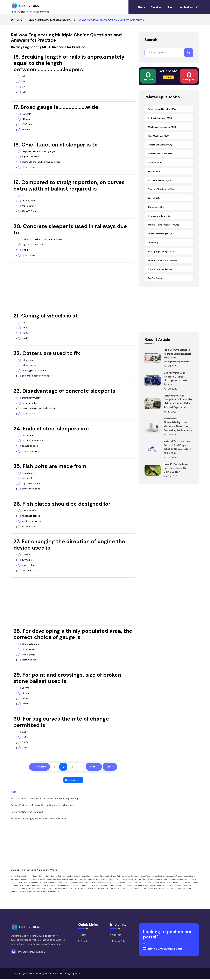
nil (23, 195)
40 (23, 76)
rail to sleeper (29, 365)
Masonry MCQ (155, 162)
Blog (170, 7)
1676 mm (26, 114)
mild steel (27, 478)
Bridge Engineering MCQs (160, 233)
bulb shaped (28, 435)
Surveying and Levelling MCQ (162, 109)
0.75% (25, 737)
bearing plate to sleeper (35, 371)
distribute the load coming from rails (41, 162)
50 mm (25, 704)
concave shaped (31, 451)
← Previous (37, 767)
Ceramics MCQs (156, 207)
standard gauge (30, 644)
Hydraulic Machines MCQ (160, 118)
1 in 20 (25, 328)
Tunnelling (153, 242)
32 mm (25, 693)
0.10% (25, 742)
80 (23, 87)
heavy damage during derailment (39, 408)
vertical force (29, 511)
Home (142, 7)
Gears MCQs (154, 198)
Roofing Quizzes (156, 278)
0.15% (25, 748)
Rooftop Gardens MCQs (160, 216)
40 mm (26, 698)
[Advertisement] (73, 287)
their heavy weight (32, 398)
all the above (29, 167)
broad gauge (29, 649)
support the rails (31, 157)
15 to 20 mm (28, 201)
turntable (27, 560)
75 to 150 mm (29, 211)
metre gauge (29, 654)
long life (26, 250)
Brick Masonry (155, 171)
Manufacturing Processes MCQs (164, 224)
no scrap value (30, 403)
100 (24, 92)
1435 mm (26, 119)
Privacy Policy (119, 942)
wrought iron (29, 473)
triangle (26, 555)
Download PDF (73, 781)
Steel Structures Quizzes (160, 269)
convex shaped (30, 446)
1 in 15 (25, 322)
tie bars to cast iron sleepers (37, 376)
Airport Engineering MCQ (160, 144)
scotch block (29, 565)
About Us (156, 7)
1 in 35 (25, 338)
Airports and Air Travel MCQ (162, 153)
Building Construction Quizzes (163, 260)
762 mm (26, 130)
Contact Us (186, 7)
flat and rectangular (32, 441)
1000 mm (27, 124)
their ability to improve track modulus (42, 239)
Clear (168, 77)
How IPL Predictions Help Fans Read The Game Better (176, 466)
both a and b (29, 570)
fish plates (27, 360)
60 (23, 81)
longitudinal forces (32, 521)
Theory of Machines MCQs (161, 189)
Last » (112, 767)
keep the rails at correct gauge (38, 151)
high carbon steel (31, 484)
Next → (95, 767)
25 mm (25, 688)
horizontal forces (31, 516)
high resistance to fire (33, 245)
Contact (117, 935)
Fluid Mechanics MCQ (158, 136)
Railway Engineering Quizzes (162, 251)
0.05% (25, 732)
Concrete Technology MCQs (162, 180)
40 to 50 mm (29, 206)
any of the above (31, 489)
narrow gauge (29, 660)
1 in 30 (25, 333)
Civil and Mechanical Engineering (50, 20)
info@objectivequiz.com (32, 952)
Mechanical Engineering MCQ (162, 127)
